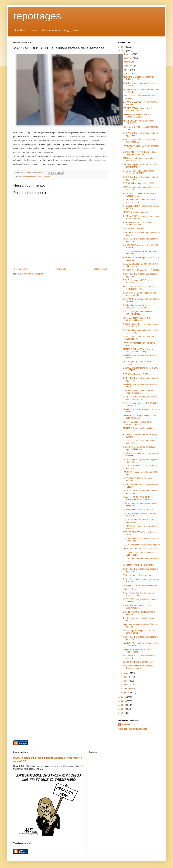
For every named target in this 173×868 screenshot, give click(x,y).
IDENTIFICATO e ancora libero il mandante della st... (138, 109)
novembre (128, 58)
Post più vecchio (100, 269)
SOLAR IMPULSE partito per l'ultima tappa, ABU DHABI (139, 448)
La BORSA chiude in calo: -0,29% (138, 510)
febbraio (128, 689)
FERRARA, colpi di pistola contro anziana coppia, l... (138, 423)
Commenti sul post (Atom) (34, 274)
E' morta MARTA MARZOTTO (136, 229)
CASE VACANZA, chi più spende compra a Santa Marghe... (141, 217)
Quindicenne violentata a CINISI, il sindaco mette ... (138, 651)
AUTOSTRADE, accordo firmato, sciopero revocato (138, 224)
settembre (128, 66)
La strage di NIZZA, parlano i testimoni (140, 585)
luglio (126, 74)
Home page (61, 269)
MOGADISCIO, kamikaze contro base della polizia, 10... (140, 78)
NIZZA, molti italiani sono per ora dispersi (141, 545)
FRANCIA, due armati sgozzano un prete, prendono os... (139, 288)
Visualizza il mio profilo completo (132, 729)
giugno (127, 673)
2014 (124, 701)
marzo (127, 685)
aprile (126, 681)
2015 (124, 697)
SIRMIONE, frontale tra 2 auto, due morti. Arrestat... (139, 607)
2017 (124, 47)
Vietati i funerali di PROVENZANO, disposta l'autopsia (138, 667)
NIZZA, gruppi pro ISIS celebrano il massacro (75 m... (139, 594)
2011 (124, 713)
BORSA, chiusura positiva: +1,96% (139, 183)
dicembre (128, 54)
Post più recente (21, 269)
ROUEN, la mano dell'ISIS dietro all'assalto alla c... (137, 281)
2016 (124, 51)
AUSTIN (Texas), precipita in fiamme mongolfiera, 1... (139, 141)
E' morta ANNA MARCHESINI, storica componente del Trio (140, 153)
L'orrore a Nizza (130, 589)
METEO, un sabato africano (135, 212)
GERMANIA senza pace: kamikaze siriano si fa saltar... (138, 392)
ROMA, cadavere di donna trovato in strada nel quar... (139, 201)
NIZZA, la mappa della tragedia (137, 575)
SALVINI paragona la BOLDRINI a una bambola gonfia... (140, 313)
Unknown (126, 725)
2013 (124, 705)
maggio (127, 677)
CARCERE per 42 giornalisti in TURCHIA (141, 270)
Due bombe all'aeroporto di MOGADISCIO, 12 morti (135, 306)
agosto (127, 70)
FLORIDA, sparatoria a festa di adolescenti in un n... (137, 319)
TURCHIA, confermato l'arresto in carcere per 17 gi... (138, 159)
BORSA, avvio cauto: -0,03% (136, 374)
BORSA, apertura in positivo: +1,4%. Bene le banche (139, 632)
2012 (124, 709)
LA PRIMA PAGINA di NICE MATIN (139, 565)
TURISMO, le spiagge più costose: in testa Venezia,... (139, 417)
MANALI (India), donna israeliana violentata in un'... (138, 363)
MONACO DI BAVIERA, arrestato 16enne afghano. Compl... (138, 350)
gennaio (127, 692)
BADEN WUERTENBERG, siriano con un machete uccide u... (140, 398)
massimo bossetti (30, 177)
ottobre (127, 62)
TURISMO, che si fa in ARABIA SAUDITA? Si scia (137, 116)
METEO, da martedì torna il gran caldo (140, 549)
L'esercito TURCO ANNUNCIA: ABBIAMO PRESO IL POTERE (138, 498)
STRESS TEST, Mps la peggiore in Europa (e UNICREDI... (138, 172)
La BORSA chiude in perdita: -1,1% (139, 662)
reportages (37, 16)
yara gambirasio (44, 177)
